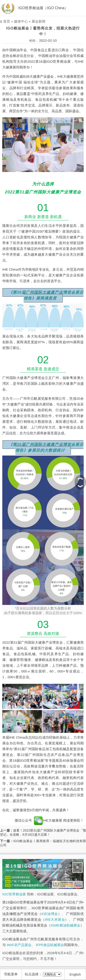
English (75, 974)
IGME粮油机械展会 (65, 925)
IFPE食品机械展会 (50, 945)
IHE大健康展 (48, 820)
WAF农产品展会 (19, 945)
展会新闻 (39, 21)
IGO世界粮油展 (14, 894)
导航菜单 (11, 974)
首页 (7, 21)
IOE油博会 (50, 914)
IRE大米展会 (55, 919)
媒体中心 (21, 21)
